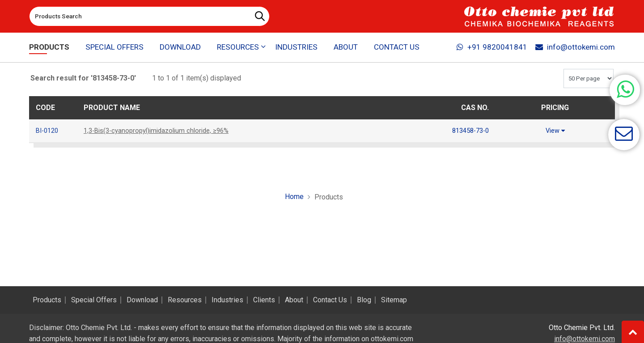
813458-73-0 (468, 130)
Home (294, 196)
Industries (296, 47)
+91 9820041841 (491, 47)
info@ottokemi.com (575, 47)
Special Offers (115, 47)
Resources (185, 300)
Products (49, 47)
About (346, 47)
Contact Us (397, 47)
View (555, 130)
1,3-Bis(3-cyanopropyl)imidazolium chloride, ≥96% (162, 130)
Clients (264, 300)
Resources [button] (238, 47)
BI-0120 (49, 130)
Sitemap (394, 300)
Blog (364, 300)
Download (180, 47)
